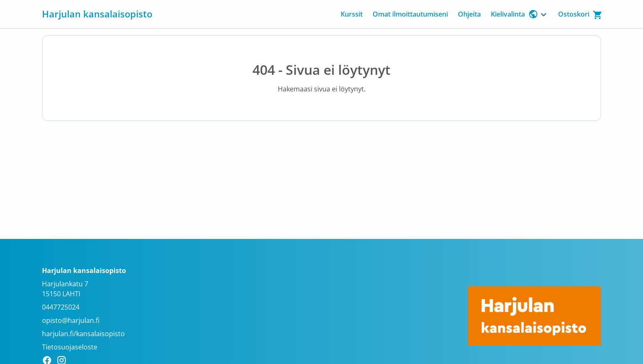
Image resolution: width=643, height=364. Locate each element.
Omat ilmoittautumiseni (410, 14)
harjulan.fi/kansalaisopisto (83, 334)
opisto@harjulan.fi (71, 320)
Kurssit (352, 14)
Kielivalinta (514, 14)
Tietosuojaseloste (70, 347)
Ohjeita (469, 14)
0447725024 (61, 307)
